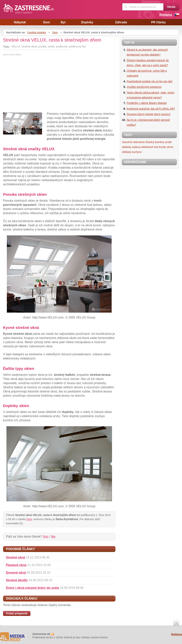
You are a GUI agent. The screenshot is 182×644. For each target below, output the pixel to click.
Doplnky (87, 22)
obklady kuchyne (132, 152)
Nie (53, 537)
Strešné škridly (17, 580)
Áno (46, 537)
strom (170, 147)
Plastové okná (16, 565)
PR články (158, 22)
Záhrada (121, 22)
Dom (47, 22)
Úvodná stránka (37, 32)
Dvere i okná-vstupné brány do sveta (32, 588)
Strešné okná (15, 557)
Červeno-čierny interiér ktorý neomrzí (149, 114)
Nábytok (20, 22)
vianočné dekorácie (133, 142)
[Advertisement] (35, 84)
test (156, 147)
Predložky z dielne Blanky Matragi (147, 103)
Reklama (166, 15)
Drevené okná (16, 573)
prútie (169, 142)
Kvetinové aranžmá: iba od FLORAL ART (151, 109)
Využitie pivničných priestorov (144, 87)
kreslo (162, 147)
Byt (63, 22)
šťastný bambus (155, 142)
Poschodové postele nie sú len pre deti (150, 81)
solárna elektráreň (142, 147)
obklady (126, 147)
